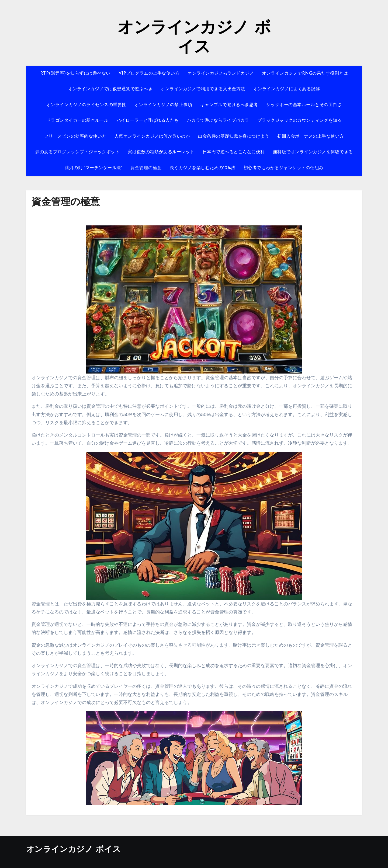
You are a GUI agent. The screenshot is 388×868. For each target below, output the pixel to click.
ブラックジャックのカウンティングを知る (300, 121)
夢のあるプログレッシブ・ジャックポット (78, 152)
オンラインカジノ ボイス (73, 850)
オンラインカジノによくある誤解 (287, 89)
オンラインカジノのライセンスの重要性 (86, 105)
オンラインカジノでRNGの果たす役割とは (305, 74)
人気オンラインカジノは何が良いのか (152, 137)
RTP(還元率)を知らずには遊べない (75, 74)
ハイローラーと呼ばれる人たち (148, 121)
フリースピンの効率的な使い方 (75, 137)
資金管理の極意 (146, 168)
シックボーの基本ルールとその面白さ (304, 105)
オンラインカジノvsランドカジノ (221, 74)
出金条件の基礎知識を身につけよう (234, 137)
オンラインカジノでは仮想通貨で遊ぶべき (110, 89)
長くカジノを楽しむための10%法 (203, 168)
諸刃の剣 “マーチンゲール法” (94, 168)
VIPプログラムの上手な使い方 (149, 74)
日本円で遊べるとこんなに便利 (234, 152)
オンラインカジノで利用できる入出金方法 (203, 89)
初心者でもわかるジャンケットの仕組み (284, 168)
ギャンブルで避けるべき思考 (229, 105)
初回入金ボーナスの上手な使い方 (311, 137)
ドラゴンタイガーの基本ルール (77, 121)
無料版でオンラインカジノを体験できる (313, 152)
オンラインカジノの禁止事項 (163, 105)
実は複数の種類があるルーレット (161, 152)
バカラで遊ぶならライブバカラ (218, 121)
